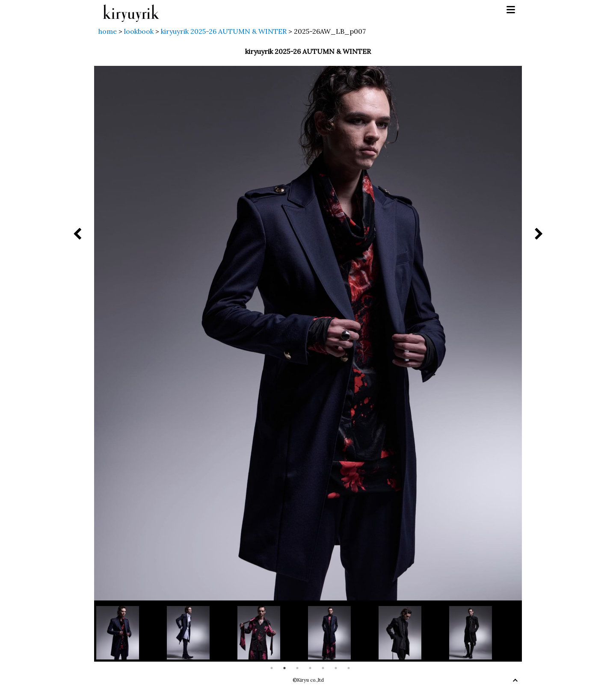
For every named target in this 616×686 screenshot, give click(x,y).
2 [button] (284, 668)
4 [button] (310, 668)
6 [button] (336, 668)
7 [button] (349, 668)
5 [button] (323, 668)
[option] (132, 633)
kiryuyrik (131, 10)
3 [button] (297, 668)
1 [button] (272, 668)
